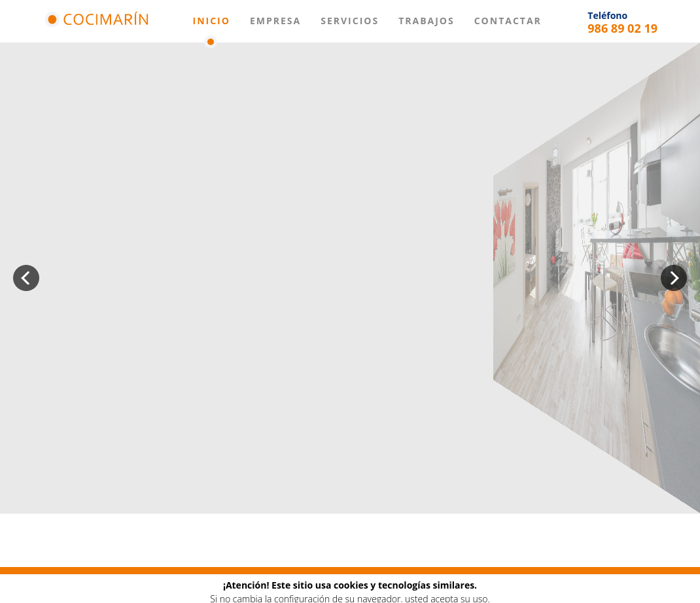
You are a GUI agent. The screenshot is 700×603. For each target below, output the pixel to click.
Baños (263, 586)
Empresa (275, 21)
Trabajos (427, 21)
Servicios (350, 21)
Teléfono (607, 15)
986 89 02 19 (622, 28)
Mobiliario (208, 586)
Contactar (508, 21)
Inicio (212, 21)
